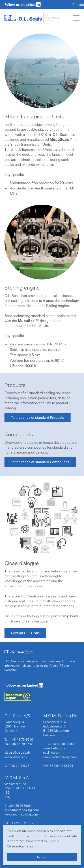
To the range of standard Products (38, 417)
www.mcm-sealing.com (60, 757)
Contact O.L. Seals (25, 633)
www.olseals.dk (16, 757)
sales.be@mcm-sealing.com (54, 750)
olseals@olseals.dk (17, 752)
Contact (78, 5)
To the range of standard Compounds (40, 462)
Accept (42, 857)
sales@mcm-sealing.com (22, 810)
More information (20, 846)
